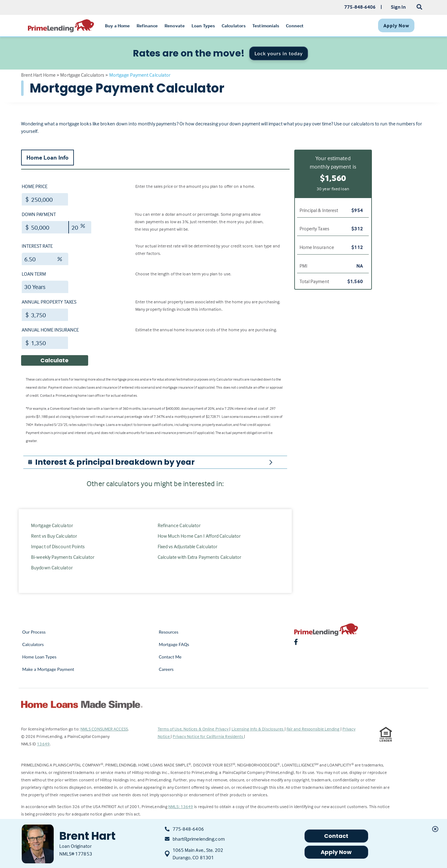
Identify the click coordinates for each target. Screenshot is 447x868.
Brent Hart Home (38, 75)
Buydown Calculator (52, 567)
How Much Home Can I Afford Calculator (199, 536)
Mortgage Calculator (52, 525)
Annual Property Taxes (49, 302)
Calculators (33, 644)
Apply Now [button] (336, 852)
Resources (169, 632)
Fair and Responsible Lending (314, 729)
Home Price (35, 186)
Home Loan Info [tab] (47, 157)
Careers (166, 669)
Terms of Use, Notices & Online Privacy (194, 729)
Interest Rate (37, 246)
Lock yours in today (279, 53)
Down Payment (39, 214)
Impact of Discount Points (58, 546)
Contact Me (170, 657)
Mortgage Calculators (82, 75)
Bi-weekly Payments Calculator (63, 557)
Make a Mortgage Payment (48, 669)
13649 (43, 744)
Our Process (34, 632)
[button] (115, 462)
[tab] (155, 462)
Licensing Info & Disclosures (258, 729)
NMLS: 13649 (181, 806)
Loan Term (34, 274)
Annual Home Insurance (50, 330)
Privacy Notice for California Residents (208, 736)
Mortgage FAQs (174, 644)
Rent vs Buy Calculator (54, 536)
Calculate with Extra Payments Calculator (200, 557)
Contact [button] (336, 836)
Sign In (398, 7)
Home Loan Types (40, 657)
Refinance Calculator (179, 525)
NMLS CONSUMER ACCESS (104, 729)
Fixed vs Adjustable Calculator (188, 546)
